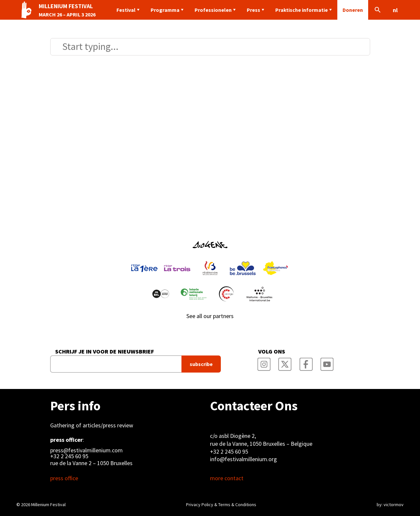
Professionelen (213, 10)
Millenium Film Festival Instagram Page (264, 362)
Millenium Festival (48, 505)
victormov (394, 505)
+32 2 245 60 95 (69, 456)
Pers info (75, 406)
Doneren (353, 10)
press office (64, 478)
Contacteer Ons (254, 406)
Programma (165, 10)
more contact (227, 478)
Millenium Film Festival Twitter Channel (285, 362)
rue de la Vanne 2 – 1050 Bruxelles (91, 463)
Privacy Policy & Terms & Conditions (221, 505)
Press (253, 10)
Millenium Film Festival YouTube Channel (327, 362)
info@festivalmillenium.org (243, 459)
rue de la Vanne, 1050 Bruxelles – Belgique (261, 444)
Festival (126, 10)
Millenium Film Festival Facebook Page (306, 362)
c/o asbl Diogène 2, (233, 436)
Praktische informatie (302, 10)
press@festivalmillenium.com (86, 450)
